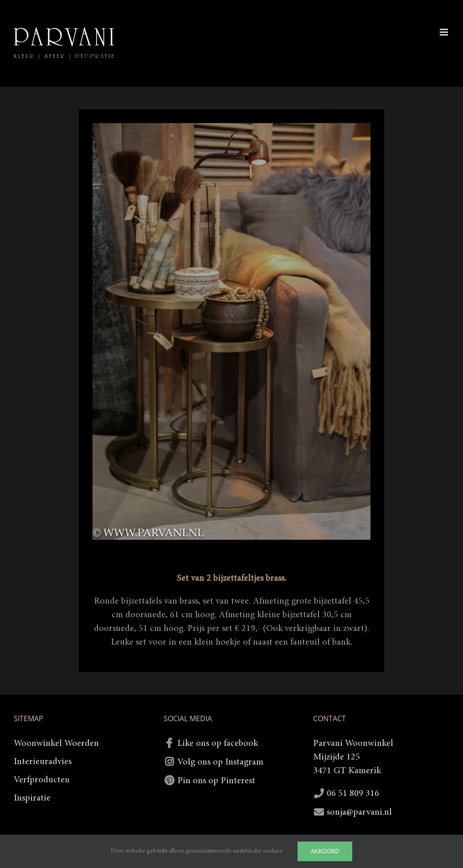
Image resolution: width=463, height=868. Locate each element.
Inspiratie (32, 798)
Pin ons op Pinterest (216, 781)
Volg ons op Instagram (220, 762)
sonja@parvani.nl (359, 812)
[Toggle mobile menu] (445, 32)
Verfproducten (42, 780)
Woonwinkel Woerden (56, 744)
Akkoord (325, 851)
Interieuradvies (43, 762)
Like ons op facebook (218, 744)
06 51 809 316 (353, 794)
